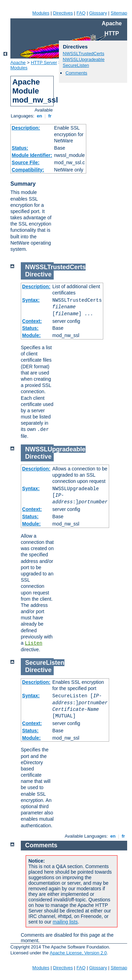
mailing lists (65, 922)
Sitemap (119, 13)
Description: (26, 128)
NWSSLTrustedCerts (83, 54)
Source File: (26, 162)
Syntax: (31, 300)
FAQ (81, 13)
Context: (32, 321)
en (39, 116)
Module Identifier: (32, 155)
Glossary (98, 13)
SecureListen (76, 65)
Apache (18, 63)
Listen (34, 643)
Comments (76, 73)
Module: (32, 335)
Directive (38, 274)
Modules (41, 13)
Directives (63, 13)
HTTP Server (44, 63)
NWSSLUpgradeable (84, 59)
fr (50, 116)
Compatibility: (28, 170)
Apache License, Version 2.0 (78, 953)
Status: (20, 148)
